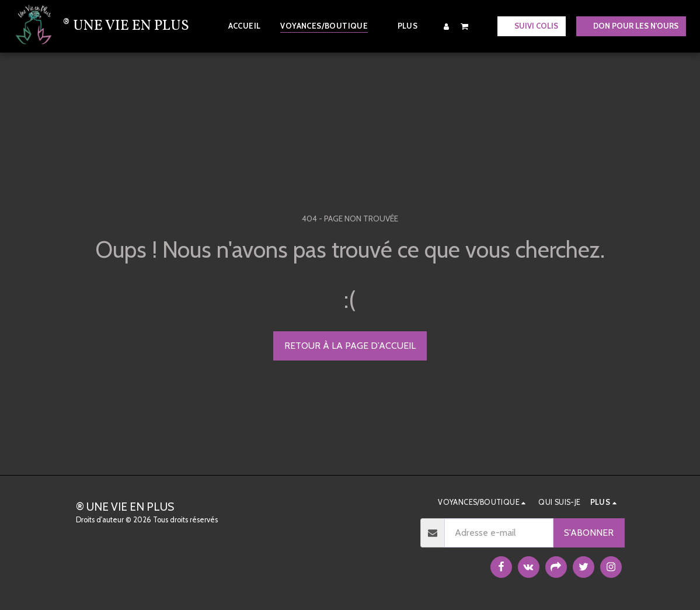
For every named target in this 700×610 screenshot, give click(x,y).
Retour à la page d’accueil (350, 346)
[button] (465, 26)
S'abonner (589, 533)
